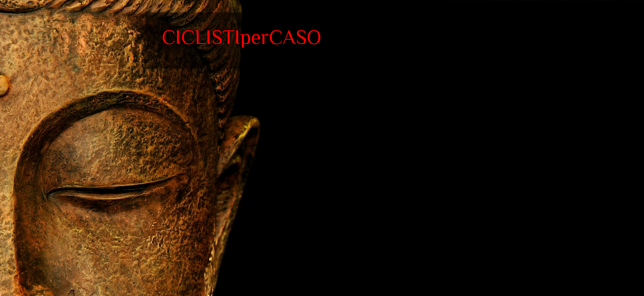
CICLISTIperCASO (241, 37)
